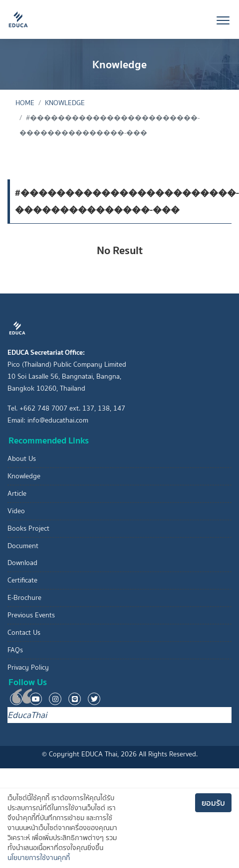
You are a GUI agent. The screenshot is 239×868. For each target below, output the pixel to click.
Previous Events (31, 615)
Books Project (28, 528)
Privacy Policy (28, 667)
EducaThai (27, 715)
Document (23, 546)
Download (22, 563)
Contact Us (24, 633)
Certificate (22, 580)
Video (16, 511)
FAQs (15, 650)
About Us (22, 459)
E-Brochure (24, 598)
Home (25, 103)
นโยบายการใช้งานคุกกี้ (39, 858)
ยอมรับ (213, 803)
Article (17, 494)
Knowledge (65, 103)
